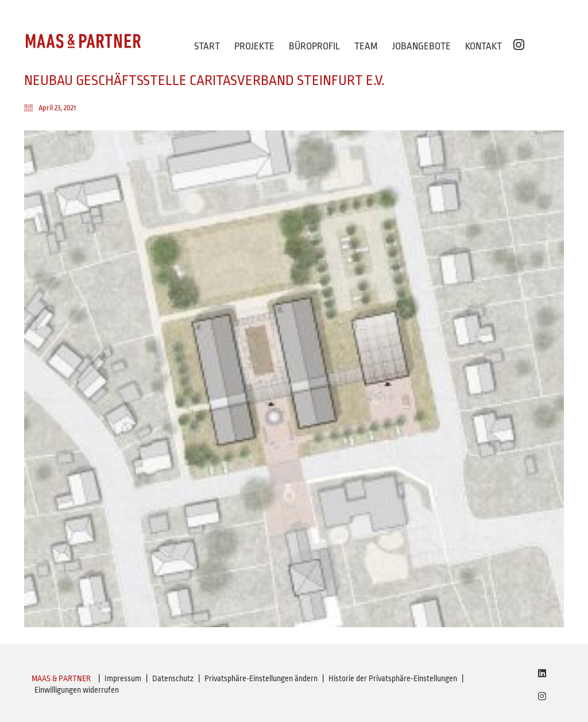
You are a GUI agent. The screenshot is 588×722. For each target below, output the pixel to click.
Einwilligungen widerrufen (77, 690)
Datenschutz (173, 678)
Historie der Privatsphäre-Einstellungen (393, 678)
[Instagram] (542, 696)
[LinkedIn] (542, 673)
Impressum (123, 678)
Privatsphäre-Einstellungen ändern (261, 678)
